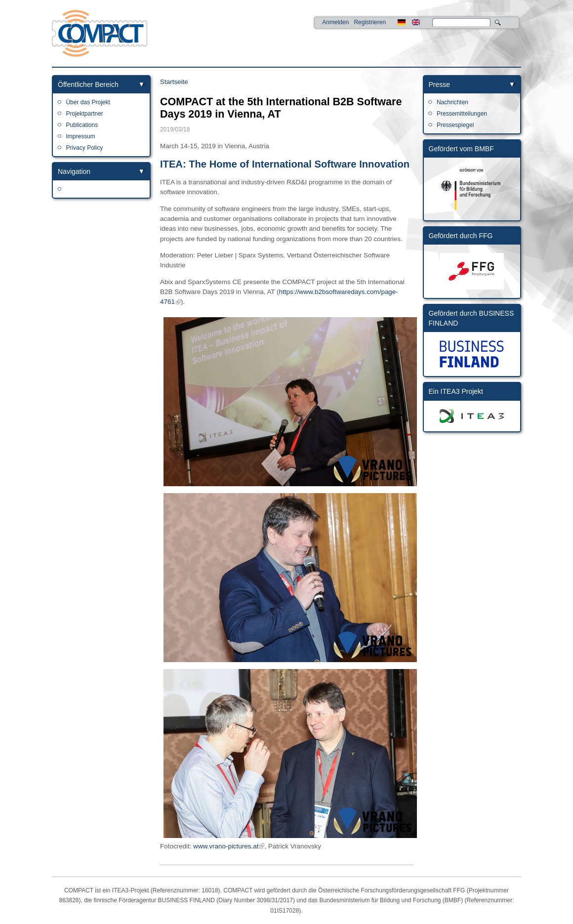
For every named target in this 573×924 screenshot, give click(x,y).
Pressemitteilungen (462, 114)
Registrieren (370, 22)
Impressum (80, 136)
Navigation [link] (74, 171)
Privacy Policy (84, 148)
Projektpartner (84, 114)
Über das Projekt (88, 102)
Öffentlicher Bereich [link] (88, 84)
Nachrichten (452, 102)
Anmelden (335, 22)
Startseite (174, 82)
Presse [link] (440, 84)
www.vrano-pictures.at (226, 846)
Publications (82, 125)
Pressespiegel (455, 125)
